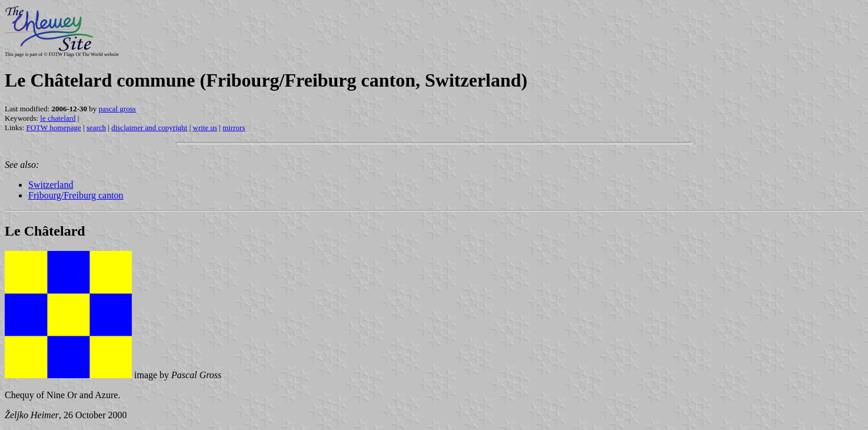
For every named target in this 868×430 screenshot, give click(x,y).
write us (205, 128)
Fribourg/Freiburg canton (76, 195)
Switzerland (51, 185)
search (96, 128)
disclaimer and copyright (149, 128)
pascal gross (117, 109)
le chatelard (58, 118)
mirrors (234, 128)
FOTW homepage (53, 128)
